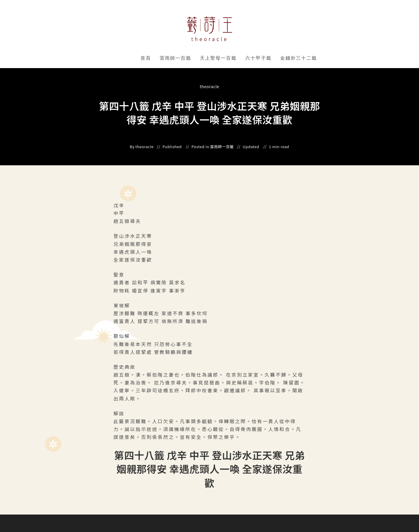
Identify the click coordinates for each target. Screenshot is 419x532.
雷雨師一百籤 (175, 58)
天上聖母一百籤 (218, 58)
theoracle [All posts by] (209, 86)
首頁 (146, 58)
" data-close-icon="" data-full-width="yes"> (192, 58)
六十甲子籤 (258, 58)
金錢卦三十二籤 (299, 58)
